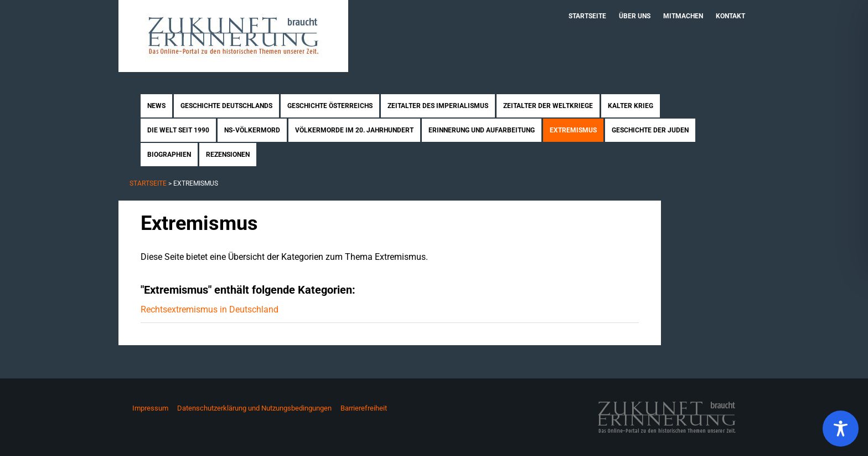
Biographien (169, 155)
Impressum (150, 408)
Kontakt (730, 16)
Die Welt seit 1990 (178, 130)
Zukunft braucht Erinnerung (233, 36)
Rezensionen (228, 155)
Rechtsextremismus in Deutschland (210, 309)
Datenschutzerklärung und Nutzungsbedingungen (254, 408)
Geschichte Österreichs (330, 106)
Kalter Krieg (631, 106)
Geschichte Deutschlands (226, 106)
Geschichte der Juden (650, 130)
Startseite (587, 16)
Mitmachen (683, 16)
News (156, 106)
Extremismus (573, 130)
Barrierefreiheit (364, 408)
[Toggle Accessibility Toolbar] (841, 429)
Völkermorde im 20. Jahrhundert (354, 130)
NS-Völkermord (252, 130)
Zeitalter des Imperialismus (438, 106)
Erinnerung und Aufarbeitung (482, 130)
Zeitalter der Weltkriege (548, 106)
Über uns (635, 16)
